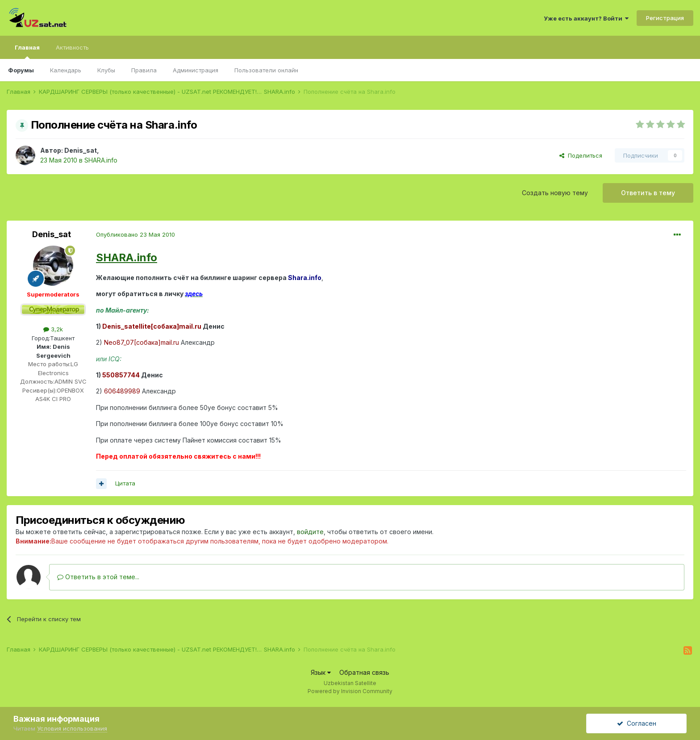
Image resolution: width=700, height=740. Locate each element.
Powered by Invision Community (350, 691)
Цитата (125, 483)
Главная (27, 51)
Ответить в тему (648, 193)
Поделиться (581, 155)
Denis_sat (81, 150)
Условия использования (72, 728)
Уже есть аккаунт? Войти (586, 18)
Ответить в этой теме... (98, 577)
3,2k (53, 329)
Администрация (196, 70)
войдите (310, 532)
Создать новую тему (555, 193)
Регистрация (665, 18)
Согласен (637, 723)
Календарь (66, 70)
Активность (72, 47)
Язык (321, 672)
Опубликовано (135, 234)
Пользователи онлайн (266, 70)
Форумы (21, 70)
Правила (144, 70)
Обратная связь (364, 672)
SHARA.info (101, 160)
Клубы (106, 70)
